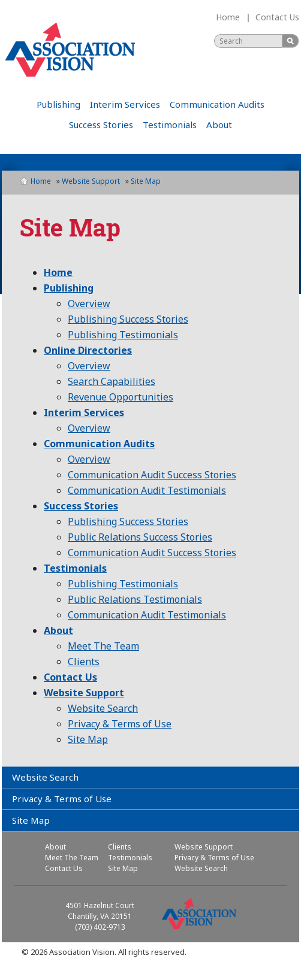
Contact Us (277, 17)
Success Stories (101, 125)
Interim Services (125, 104)
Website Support (91, 181)
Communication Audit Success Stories (152, 475)
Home (228, 17)
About (219, 125)
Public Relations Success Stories (140, 537)
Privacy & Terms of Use (120, 724)
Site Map (88, 739)
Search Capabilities (112, 381)
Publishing (58, 104)
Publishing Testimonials (123, 335)
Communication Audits (217, 104)
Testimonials (170, 125)
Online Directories (88, 350)
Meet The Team (103, 646)
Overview (89, 304)
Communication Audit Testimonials (147, 490)
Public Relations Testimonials (135, 599)
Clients (84, 662)
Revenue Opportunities (121, 397)
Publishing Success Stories (128, 319)
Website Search (103, 708)
